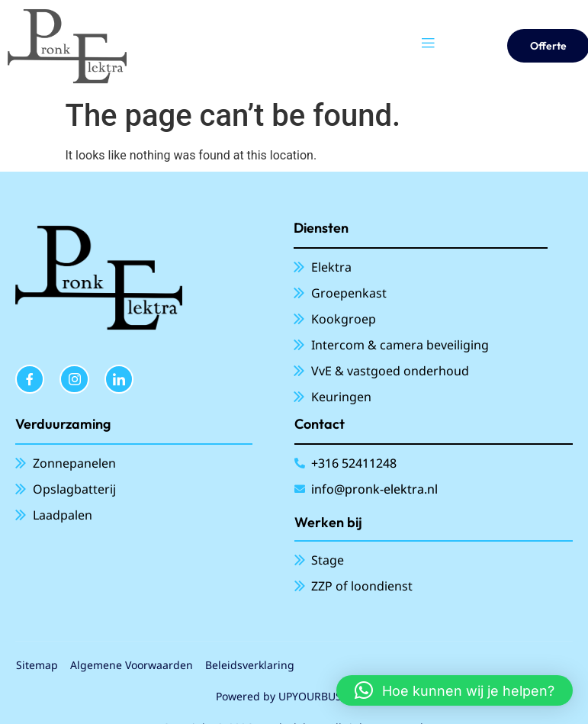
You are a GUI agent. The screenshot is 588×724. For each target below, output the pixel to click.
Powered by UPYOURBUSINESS (294, 696)
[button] (455, 690)
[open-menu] (428, 45)
